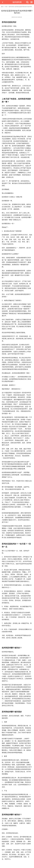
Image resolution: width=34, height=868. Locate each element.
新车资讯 (11, 7)
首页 (2, 7)
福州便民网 (17, 2)
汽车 (6, 7)
